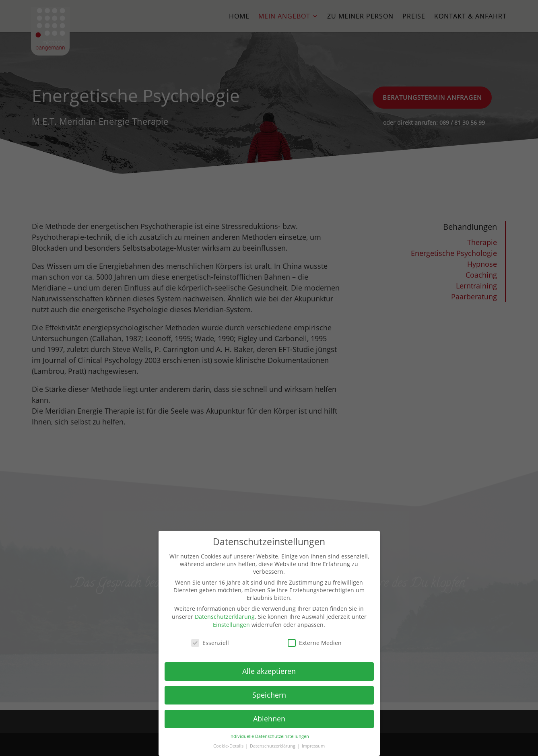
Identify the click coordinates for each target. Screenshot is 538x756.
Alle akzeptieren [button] (269, 671)
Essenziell (210, 643)
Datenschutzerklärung (225, 617)
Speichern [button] (269, 695)
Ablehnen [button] (269, 719)
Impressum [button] (313, 746)
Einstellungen (231, 625)
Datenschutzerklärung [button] (273, 746)
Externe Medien (315, 643)
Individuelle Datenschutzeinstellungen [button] (269, 736)
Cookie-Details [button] (229, 746)
